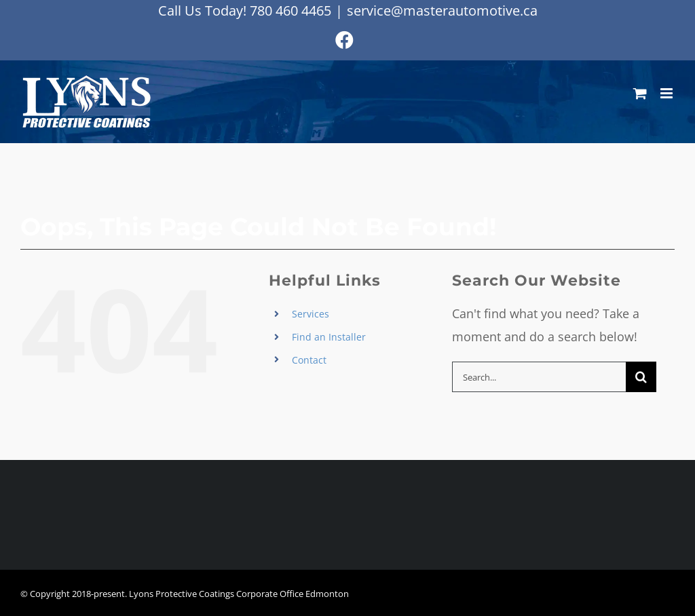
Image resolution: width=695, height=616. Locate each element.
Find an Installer (329, 337)
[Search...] (539, 377)
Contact (309, 360)
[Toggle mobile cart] (640, 93)
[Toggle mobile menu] (668, 93)
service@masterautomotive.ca (442, 11)
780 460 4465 (290, 11)
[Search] (641, 377)
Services (311, 314)
